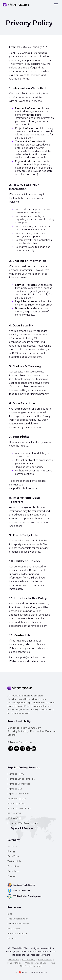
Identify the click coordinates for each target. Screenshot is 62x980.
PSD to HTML (15, 813)
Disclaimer (13, 960)
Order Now (13, 871)
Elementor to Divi (17, 799)
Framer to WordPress (19, 808)
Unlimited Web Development (23, 823)
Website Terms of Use (35, 963)
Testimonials (14, 861)
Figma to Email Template (21, 779)
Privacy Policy (14, 963)
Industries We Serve (18, 924)
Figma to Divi (15, 789)
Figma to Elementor (18, 794)
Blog (10, 914)
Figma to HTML (16, 774)
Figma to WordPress (19, 784)
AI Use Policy (29, 960)
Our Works (13, 856)
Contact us (13, 866)
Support (12, 876)
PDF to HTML (15, 818)
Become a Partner (17, 933)
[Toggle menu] (56, 5)
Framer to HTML (16, 803)
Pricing (11, 851)
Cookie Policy (45, 960)
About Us (12, 846)
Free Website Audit (18, 919)
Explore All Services (22, 828)
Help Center (14, 929)
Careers (12, 938)
